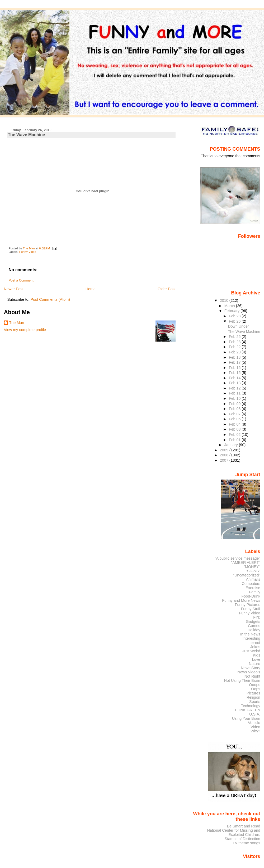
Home (91, 289)
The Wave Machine (244, 332)
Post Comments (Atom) (50, 299)
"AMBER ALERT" (246, 563)
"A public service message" (237, 558)
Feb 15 (235, 373)
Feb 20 (235, 352)
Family (254, 592)
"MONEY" (252, 567)
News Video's (249, 672)
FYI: (257, 617)
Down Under (238, 326)
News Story (250, 668)
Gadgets (253, 622)
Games (254, 626)
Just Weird (251, 651)
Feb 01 (235, 440)
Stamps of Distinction (242, 839)
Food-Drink (251, 596)
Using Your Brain (246, 718)
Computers (251, 584)
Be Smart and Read (243, 826)
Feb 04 (235, 424)
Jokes (255, 647)
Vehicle (254, 723)
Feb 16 (235, 368)
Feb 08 (235, 409)
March (230, 306)
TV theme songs (246, 843)
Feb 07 (235, 414)
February (232, 311)
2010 (225, 300)
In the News (250, 634)
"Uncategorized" (247, 575)
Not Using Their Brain (242, 680)
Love (256, 659)
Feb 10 (235, 398)
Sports (255, 702)
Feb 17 (235, 362)
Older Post (167, 289)
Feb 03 (235, 429)
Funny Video (28, 252)
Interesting (251, 638)
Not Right (252, 676)
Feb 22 (235, 347)
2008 (225, 455)
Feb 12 (235, 388)
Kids (257, 655)
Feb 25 (235, 337)
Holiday (254, 630)
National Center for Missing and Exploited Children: (234, 832)
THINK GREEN (247, 710)
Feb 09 (235, 404)
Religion (253, 697)
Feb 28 (235, 316)
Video (255, 727)
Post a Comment (21, 280)
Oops (256, 689)
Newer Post (13, 289)
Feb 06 (235, 419)
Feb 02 (235, 435)
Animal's (253, 579)
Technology (251, 706)
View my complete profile (25, 330)
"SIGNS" (253, 571)
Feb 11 (235, 393)
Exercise (253, 588)
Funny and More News (241, 600)
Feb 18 (235, 357)
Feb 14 (235, 378)
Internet (254, 643)
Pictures (253, 693)
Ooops (254, 685)
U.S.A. (255, 714)
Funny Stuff (250, 609)
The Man (16, 323)
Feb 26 (235, 321)
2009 (225, 450)
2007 (225, 460)
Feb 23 (235, 342)
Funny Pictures (248, 605)
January (232, 445)
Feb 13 (235, 383)
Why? (255, 731)
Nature (255, 664)
